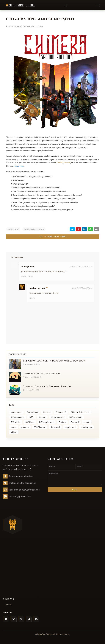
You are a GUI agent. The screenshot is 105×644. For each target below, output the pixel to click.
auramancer (16, 412)
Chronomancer (18, 417)
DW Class (30, 422)
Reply (23, 276)
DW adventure (76, 417)
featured (75, 422)
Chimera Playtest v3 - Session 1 (42, 373)
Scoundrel (55, 427)
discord (42, 417)
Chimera (47, 412)
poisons (25, 427)
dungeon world (57, 417)
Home (9, 604)
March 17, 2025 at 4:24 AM (81, 266)
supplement (70, 427)
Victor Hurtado (15, 26)
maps (14, 427)
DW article (16, 422)
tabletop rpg (86, 427)
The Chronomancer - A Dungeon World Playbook (54, 361)
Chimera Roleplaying (34, 229)
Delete (30, 276)
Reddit (60, 163)
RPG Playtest (40, 427)
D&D (31, 417)
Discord (67, 163)
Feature (62, 422)
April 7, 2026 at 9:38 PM (82, 288)
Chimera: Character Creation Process (47, 386)
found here (19, 166)
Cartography (32, 412)
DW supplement (46, 422)
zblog (14, 432)
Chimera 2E (13, 229)
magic (87, 422)
